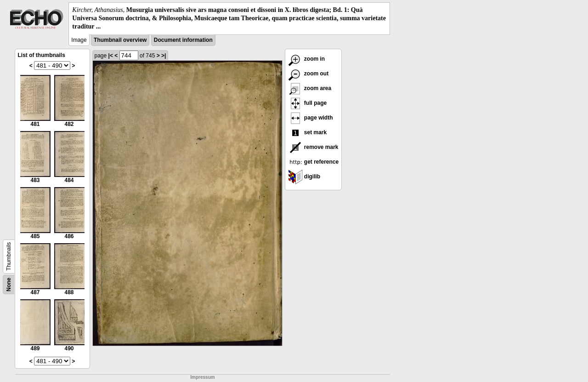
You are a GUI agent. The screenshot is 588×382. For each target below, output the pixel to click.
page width (311, 118)
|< (111, 56)
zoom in (307, 59)
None (9, 285)
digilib (304, 177)
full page (308, 103)
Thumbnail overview (120, 40)
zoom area (310, 88)
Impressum (202, 377)
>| (164, 56)
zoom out (308, 74)
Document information (183, 40)
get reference (314, 162)
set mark (308, 132)
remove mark (313, 147)
